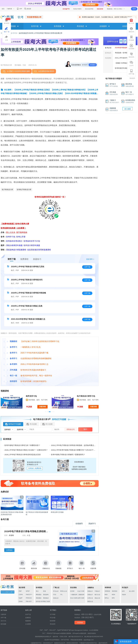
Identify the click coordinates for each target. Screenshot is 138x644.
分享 (7, 38)
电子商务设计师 (7, 190)
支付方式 (3, 621)
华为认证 (56, 591)
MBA (106, 595)
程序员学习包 (31, 396)
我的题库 (132, 78)
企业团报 (131, 47)
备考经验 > (15, 33)
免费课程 (24, 259)
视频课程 (28, 621)
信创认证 (56, 598)
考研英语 (115, 591)
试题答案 (93, 565)
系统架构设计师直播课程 (16, 250)
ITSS (55, 595)
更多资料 (89, 259)
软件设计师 (39, 601)
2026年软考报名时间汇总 (124, 48)
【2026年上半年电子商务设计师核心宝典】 (46, 93)
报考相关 (108, 53)
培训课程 (108, 58)
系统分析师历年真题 (14, 245)
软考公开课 (21, 237)
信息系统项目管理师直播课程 (39, 250)
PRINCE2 (29, 598)
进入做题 (128, 109)
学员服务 (131, 38)
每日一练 (82, 565)
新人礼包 (131, 21)
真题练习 (37, 259)
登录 (134, 9)
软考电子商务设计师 (24, 190)
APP (19, 9)
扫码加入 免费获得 (35, 468)
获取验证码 (71, 429)
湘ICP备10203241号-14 (76, 637)
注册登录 (3, 614)
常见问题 (53, 618)
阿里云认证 (64, 591)
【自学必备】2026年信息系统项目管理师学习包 (40, 341)
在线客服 (80, 623)
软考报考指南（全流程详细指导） (34, 381)
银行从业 (97, 595)
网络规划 (39, 595)
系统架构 (46, 595)
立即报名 (9, 550)
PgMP (21, 598)
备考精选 (7, 21)
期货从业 (90, 601)
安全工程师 (74, 598)
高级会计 (90, 595)
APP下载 (131, 72)
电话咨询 (131, 55)
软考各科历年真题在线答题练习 (33, 370)
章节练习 (70, 565)
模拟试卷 (34, 565)
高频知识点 (46, 565)
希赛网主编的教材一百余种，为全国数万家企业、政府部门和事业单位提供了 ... (108, 17)
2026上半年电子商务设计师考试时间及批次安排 (23, 455)
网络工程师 (46, 601)
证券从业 (90, 598)
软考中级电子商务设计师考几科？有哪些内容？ (22, 445)
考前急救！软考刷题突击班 (124, 53)
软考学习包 (11, 237)
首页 (3, 9)
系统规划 (39, 598)
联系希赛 (53, 621)
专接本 (124, 595)
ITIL (61, 595)
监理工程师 (81, 598)
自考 (123, 591)
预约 (85, 429)
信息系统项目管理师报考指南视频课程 (36, 358)
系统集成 (46, 598)
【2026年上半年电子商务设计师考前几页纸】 (32, 90)
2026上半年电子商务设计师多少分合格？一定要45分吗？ (26, 450)
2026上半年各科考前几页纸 (124, 58)
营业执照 (53, 624)
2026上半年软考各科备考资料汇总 (34, 364)
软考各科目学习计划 (32, 241)
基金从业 (97, 598)
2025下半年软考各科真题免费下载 (34, 353)
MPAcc (107, 598)
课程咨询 (131, 30)
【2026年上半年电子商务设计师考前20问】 (69, 90)
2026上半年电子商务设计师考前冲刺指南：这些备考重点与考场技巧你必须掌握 (81, 445)
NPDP (28, 591)
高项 (44, 591)
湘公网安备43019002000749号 (94, 637)
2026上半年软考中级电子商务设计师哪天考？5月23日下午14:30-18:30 (78, 450)
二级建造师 (81, 595)
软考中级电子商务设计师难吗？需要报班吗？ (68, 455)
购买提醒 (3, 624)
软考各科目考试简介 (14, 241)
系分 (37, 591)
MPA (113, 598)
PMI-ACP (29, 601)
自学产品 (28, 614)
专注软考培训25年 (34, 17)
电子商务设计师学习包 (86, 396)
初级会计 (90, 591)
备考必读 (108, 48)
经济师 (72, 591)
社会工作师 (81, 591)
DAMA (21, 601)
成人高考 (132, 591)
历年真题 (22, 565)
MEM (113, 595)
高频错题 (58, 565)
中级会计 (97, 591)
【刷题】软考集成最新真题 (124, 63)
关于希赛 (53, 614)
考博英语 (107, 591)
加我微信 (93, 65)
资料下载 (12, 259)
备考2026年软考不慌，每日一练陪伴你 (36, 376)
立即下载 (87, 267)
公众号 (131, 64)
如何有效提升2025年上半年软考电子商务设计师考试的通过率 (41, 33)
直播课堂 (28, 618)
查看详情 (42, 407)
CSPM (21, 595)
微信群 (28, 9)
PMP (20, 591)
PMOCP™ (29, 595)
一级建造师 (74, 595)
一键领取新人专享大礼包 (31, 347)
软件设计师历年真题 (32, 245)
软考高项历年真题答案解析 (124, 68)
